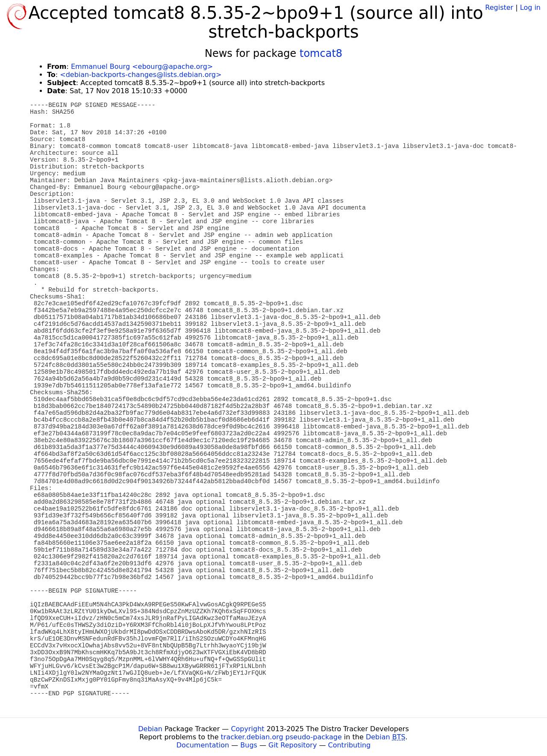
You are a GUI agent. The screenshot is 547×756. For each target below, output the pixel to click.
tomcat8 (321, 53)
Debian (150, 729)
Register (499, 7)
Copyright (247, 729)
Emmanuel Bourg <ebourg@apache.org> (142, 66)
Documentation (203, 745)
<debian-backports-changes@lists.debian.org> (141, 75)
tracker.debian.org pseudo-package (281, 737)
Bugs (249, 745)
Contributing (350, 745)
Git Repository (293, 745)
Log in (530, 7)
